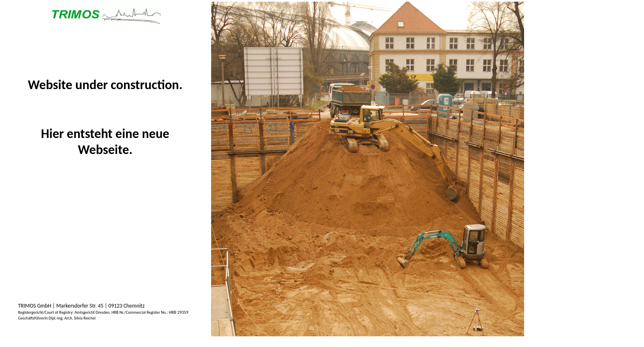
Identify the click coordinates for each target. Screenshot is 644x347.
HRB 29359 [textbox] (179, 312)
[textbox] (57, 318)
